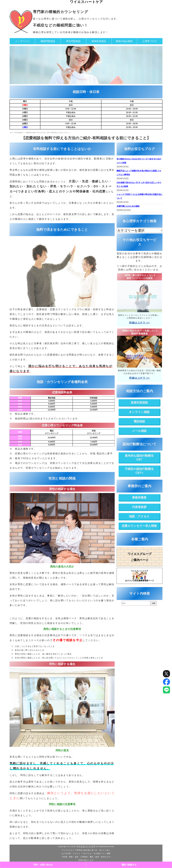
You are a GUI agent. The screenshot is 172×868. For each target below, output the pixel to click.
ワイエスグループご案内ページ (140, 557)
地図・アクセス (139, 516)
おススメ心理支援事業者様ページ (140, 575)
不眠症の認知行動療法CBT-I (139, 471)
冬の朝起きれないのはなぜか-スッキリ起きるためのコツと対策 (139, 161)
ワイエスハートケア (86, 2)
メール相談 (139, 431)
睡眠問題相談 (48, 41)
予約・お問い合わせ (43, 865)
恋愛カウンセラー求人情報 (139, 526)
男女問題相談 (73, 41)
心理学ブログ (150, 41)
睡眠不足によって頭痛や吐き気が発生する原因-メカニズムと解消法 (139, 173)
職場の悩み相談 (124, 41)
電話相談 (139, 421)
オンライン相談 (139, 412)
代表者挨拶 (139, 507)
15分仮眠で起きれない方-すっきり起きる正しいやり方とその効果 (139, 184)
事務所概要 (139, 497)
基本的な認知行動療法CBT (139, 458)
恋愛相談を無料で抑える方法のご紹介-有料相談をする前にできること (48, 133)
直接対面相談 (139, 402)
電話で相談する (129, 865)
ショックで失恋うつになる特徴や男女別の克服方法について (140, 196)
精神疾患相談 (99, 41)
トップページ (22, 41)
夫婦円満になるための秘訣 (128, 206)
